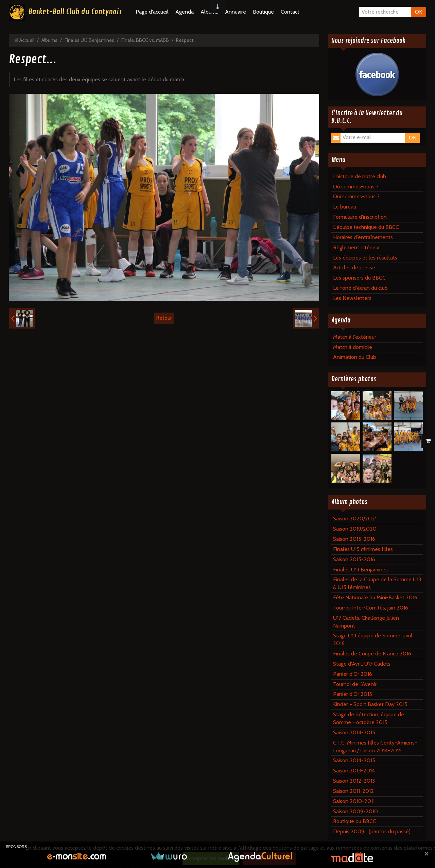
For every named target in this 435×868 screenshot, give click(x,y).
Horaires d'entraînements (363, 237)
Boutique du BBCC (355, 821)
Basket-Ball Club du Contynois (75, 12)
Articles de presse (354, 268)
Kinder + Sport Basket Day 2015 (370, 704)
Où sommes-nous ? (356, 187)
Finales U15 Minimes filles (363, 549)
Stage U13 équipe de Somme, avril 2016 (373, 639)
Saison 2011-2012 (353, 791)
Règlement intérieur (356, 247)
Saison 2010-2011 (354, 801)
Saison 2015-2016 (354, 539)
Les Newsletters (352, 298)
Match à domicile (353, 347)
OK (419, 12)
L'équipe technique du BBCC (366, 227)
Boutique (263, 12)
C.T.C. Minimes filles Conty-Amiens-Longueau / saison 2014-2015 (375, 747)
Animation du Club (355, 357)
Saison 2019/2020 (355, 529)
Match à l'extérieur (355, 337)
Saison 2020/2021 (355, 519)
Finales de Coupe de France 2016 (372, 654)
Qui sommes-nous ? (356, 196)
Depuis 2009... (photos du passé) (372, 831)
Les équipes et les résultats (365, 258)
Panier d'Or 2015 (353, 694)
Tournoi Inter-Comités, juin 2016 (371, 608)
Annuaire (236, 12)
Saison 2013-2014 (354, 771)
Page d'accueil (152, 12)
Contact (290, 12)
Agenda (185, 12)
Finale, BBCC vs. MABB (145, 40)
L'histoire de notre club (360, 176)
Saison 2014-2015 (354, 732)
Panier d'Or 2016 (353, 674)
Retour (164, 318)
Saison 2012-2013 (354, 781)
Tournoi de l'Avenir (355, 684)
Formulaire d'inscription (360, 217)
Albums (49, 40)
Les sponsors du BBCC (359, 278)
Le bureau (345, 207)
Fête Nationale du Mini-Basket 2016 (375, 597)
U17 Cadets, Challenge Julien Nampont (366, 622)
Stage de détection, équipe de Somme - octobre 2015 (369, 718)
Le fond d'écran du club (360, 288)
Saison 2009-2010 (355, 811)
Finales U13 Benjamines (89, 40)
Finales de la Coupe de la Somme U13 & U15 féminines (377, 583)
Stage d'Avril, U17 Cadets (362, 664)
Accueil (27, 40)
